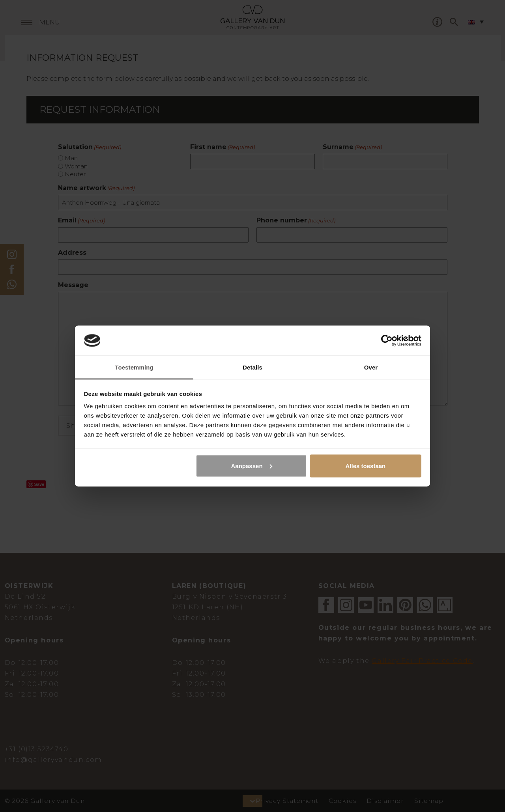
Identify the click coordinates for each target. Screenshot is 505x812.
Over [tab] (371, 367)
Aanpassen (252, 466)
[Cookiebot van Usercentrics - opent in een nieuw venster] (387, 340)
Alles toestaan (366, 466)
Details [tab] (252, 367)
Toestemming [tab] (134, 367)
